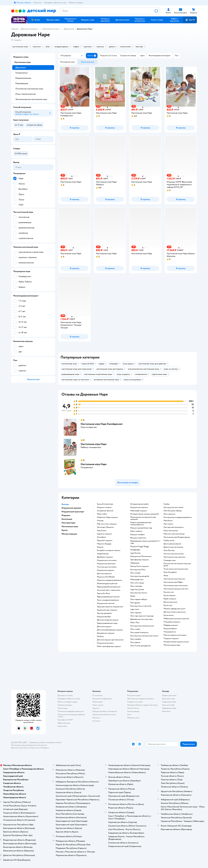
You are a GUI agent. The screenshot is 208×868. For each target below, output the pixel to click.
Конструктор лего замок (174, 507)
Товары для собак (169, 702)
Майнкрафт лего (137, 580)
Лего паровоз (136, 613)
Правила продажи (65, 705)
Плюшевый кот (170, 632)
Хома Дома (101, 537)
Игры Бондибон (170, 572)
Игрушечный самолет (106, 603)
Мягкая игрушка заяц (172, 645)
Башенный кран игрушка (107, 610)
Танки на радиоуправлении (108, 600)
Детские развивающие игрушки (110, 630)
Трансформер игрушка (139, 560)
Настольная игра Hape (94, 444)
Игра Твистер (169, 550)
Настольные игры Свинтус (174, 579)
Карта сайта (62, 726)
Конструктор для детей (140, 576)
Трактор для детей (104, 613)
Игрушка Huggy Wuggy (140, 546)
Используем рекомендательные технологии (29, 745)
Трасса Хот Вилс (104, 593)
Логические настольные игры (29, 89)
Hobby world (169, 540)
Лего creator (135, 629)
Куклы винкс (169, 615)
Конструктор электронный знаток (144, 636)
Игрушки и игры (21, 57)
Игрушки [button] (66, 515)
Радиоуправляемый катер (107, 623)
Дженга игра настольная (173, 547)
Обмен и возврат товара (67, 702)
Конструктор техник (139, 593)
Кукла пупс (168, 605)
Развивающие (22, 83)
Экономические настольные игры (31, 99)
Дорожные (69, 29)
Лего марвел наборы (139, 599)
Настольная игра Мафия (173, 582)
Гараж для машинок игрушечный (110, 607)
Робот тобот (102, 514)
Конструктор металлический (142, 626)
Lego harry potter (137, 589)
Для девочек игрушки (106, 633)
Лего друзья (135, 603)
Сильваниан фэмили (105, 511)
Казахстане (35, 748)
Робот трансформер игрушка (109, 646)
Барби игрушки (170, 599)
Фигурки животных (138, 538)
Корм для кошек (169, 699)
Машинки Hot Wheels (106, 577)
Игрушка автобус (104, 617)
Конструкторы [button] (68, 523)
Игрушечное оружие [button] (71, 508)
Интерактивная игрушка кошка (176, 642)
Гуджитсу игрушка (104, 534)
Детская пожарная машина (108, 620)
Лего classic (168, 524)
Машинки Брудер (104, 544)
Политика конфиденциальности (71, 711)
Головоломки (22, 73)
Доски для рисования (172, 544)
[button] (190, 20)
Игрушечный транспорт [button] (73, 512)
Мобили (100, 636)
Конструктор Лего (138, 570)
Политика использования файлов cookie (71, 716)
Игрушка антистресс (105, 643)
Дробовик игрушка (105, 557)
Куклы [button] (65, 530)
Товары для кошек (169, 695)
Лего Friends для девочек (141, 646)
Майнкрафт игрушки (139, 511)
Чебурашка (135, 563)
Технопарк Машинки (105, 527)
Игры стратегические (25, 94)
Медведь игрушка (171, 625)
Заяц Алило (102, 531)
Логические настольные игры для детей (177, 565)
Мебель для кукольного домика (176, 619)
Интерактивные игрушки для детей (145, 514)
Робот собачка (136, 531)
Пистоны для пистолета (107, 567)
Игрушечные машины (139, 507)
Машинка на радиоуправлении (109, 580)
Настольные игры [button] (70, 526)
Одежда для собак (169, 708)
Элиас (166, 576)
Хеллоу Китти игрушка (139, 566)
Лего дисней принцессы (174, 527)
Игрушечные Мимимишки (141, 556)
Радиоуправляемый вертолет (109, 587)
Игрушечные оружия (105, 570)
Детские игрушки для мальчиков (110, 640)
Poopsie (100, 547)
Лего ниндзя (135, 573)
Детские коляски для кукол (175, 612)
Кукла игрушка (169, 595)
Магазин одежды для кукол (174, 609)
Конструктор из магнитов (141, 606)
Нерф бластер (103, 554)
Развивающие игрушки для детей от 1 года (145, 542)
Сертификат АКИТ (65, 720)
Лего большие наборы (173, 511)
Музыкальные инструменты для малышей (143, 518)
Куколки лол (169, 592)
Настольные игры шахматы (174, 557)
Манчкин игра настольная (174, 534)
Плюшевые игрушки (172, 622)
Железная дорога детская (107, 584)
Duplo (133, 596)
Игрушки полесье (104, 507)
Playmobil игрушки (105, 540)
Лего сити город (137, 583)
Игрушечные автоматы (106, 564)
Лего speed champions (139, 633)
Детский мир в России (20, 748)
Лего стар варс (136, 586)
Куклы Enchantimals (105, 504)
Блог (129, 715)
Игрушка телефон (137, 535)
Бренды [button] (65, 504)
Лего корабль (136, 639)
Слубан (167, 504)
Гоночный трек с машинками (109, 590)
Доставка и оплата (65, 695)
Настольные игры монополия (176, 586)
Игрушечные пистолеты (107, 560)
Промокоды (63, 708)
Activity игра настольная (174, 554)
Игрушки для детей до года (141, 528)
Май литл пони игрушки (107, 524)
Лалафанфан (135, 550)
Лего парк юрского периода (142, 616)
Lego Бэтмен (136, 553)
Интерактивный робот (140, 504)
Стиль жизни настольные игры (176, 569)
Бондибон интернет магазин (109, 550)
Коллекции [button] (67, 519)
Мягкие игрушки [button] (69, 534)
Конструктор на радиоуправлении (178, 517)
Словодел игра (170, 560)
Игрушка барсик (170, 629)
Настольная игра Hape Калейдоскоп (102, 424)
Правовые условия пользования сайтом (45, 742)
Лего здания (135, 642)
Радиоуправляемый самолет (108, 597)
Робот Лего (135, 623)
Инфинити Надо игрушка (107, 517)
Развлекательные (23, 78)
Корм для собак (168, 705)
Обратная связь (64, 723)
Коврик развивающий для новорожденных (141, 524)
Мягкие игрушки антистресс (175, 635)
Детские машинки (104, 574)
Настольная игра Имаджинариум (177, 537)
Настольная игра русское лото (176, 589)
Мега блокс (168, 521)
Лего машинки (169, 514)
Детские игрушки (29, 29)
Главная (15, 29)
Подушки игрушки (171, 638)
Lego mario (135, 609)
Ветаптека (166, 711)
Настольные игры (51, 29)
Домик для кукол (170, 602)
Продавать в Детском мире (69, 699)
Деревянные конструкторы (141, 619)
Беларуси (45, 748)
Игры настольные (171, 531)
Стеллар (100, 521)
